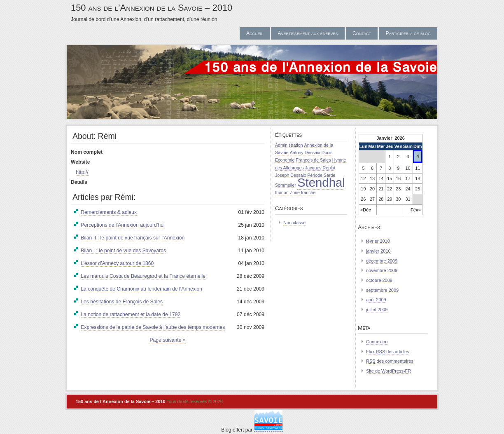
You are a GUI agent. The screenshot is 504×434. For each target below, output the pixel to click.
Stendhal (321, 182)
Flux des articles (388, 352)
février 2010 (378, 241)
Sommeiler (286, 185)
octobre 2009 (379, 280)
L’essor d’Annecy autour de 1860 (117, 263)
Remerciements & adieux (109, 212)
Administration (289, 145)
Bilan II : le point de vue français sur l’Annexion (133, 238)
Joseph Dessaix (290, 175)
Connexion (377, 342)
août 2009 (376, 300)
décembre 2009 (382, 261)
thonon (282, 192)
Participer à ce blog (408, 33)
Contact (362, 33)
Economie (285, 160)
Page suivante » (167, 340)
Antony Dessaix (305, 152)
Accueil (255, 33)
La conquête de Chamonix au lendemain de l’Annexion (141, 289)
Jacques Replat (320, 168)
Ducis (327, 152)
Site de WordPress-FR (388, 371)
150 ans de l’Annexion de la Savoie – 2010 (152, 8)
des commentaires (390, 361)
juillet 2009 (377, 310)
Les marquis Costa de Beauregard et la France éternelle (143, 276)
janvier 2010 (378, 251)
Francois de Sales (313, 160)
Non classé (294, 223)
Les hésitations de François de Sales (122, 302)
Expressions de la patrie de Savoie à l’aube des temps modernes (153, 327)
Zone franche (303, 192)
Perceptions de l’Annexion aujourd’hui (122, 225)
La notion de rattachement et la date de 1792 (131, 314)
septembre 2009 (382, 290)
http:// (82, 172)
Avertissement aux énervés (308, 33)
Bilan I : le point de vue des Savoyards (123, 251)
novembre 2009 (382, 270)
